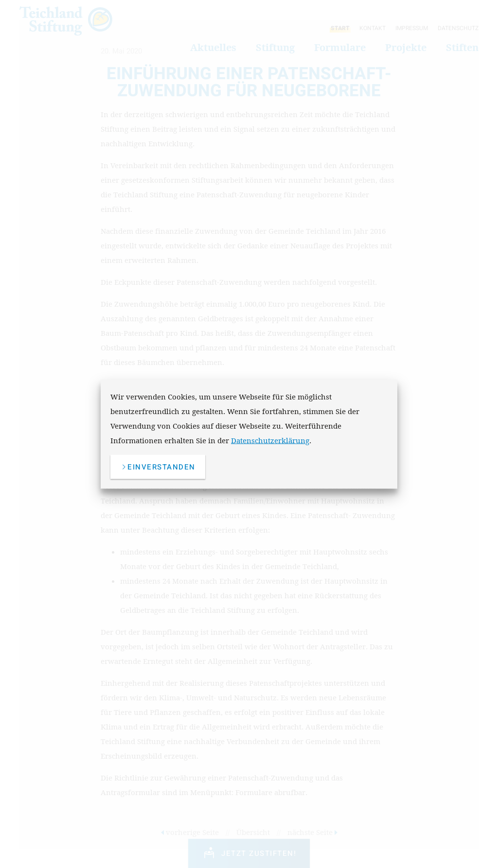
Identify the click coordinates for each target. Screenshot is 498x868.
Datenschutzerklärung (270, 440)
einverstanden (158, 467)
